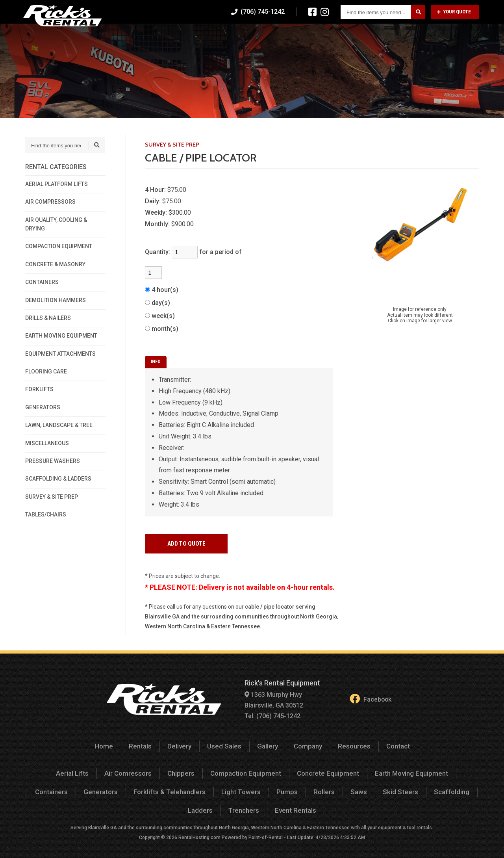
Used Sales (297, 37)
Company (379, 37)
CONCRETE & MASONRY (55, 264)
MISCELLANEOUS (47, 443)
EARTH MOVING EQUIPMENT (61, 336)
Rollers (279, 786)
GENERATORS (43, 407)
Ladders (447, 786)
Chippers (161, 768)
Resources (424, 37)
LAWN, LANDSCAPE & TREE (59, 425)
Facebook (371, 697)
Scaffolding (402, 786)
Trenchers (225, 804)
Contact (467, 37)
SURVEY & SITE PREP (52, 497)
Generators (62, 786)
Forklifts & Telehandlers (129, 786)
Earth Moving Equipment (382, 768)
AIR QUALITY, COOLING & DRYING (56, 224)
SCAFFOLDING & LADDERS (58, 479)
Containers (449, 768)
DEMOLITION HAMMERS (56, 300)
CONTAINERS (42, 282)
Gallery (340, 37)
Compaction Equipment (223, 768)
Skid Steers (353, 786)
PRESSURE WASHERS (53, 461)
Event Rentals (275, 804)
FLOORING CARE (46, 371)
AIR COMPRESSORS (50, 202)
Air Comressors (109, 768)
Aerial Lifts (55, 768)
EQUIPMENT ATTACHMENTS (60, 354)
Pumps (243, 786)
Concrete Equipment (302, 768)
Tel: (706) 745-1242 (270, 712)
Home (180, 37)
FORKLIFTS (39, 389)
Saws (313, 786)
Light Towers (198, 786)
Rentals (216, 37)
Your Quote (454, 12)
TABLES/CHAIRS (46, 514)
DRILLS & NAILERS (48, 318)
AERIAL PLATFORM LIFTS (57, 184)
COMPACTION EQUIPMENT (59, 246)
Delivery (254, 37)
